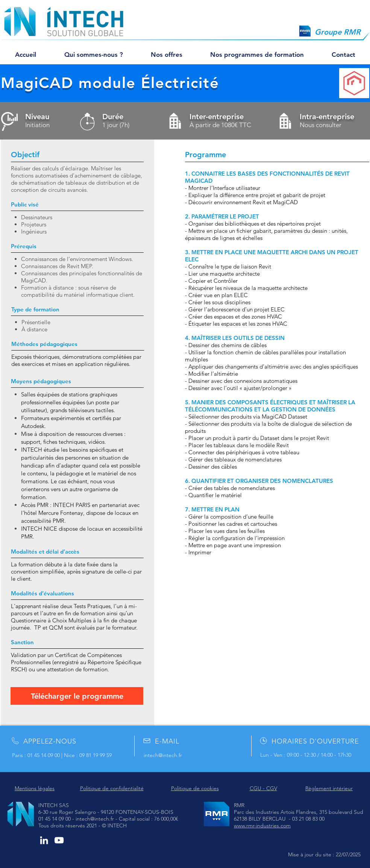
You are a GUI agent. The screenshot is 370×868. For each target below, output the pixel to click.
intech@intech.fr (163, 755)
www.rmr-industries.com (262, 826)
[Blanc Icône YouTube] (59, 840)
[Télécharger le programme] (77, 696)
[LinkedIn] (44, 840)
